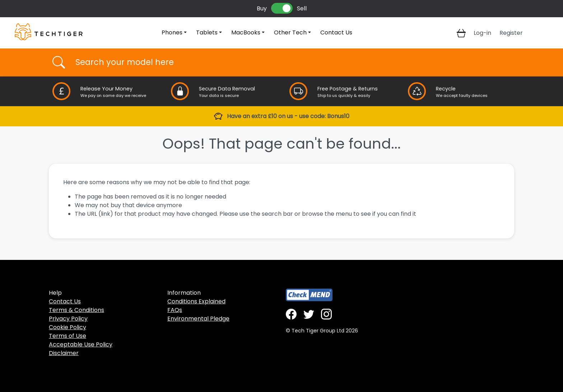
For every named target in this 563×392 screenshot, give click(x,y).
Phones (172, 32)
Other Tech (290, 32)
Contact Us (336, 32)
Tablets (207, 32)
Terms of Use (68, 336)
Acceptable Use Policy (81, 344)
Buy (262, 8)
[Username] (288, 62)
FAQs (175, 310)
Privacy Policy (68, 319)
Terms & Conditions (76, 310)
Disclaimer (64, 353)
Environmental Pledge (198, 319)
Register (511, 33)
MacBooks (246, 32)
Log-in (482, 33)
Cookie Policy (68, 327)
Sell (302, 8)
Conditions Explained (196, 301)
